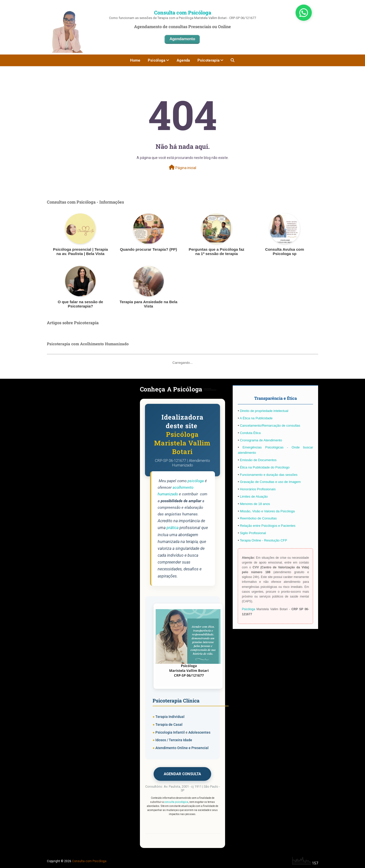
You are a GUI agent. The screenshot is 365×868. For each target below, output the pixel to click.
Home (135, 60)
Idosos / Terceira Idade (174, 740)
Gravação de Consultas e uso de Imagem (270, 482)
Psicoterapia (209, 60)
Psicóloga (157, 60)
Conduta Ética (250, 433)
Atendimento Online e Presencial (182, 748)
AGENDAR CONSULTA (182, 774)
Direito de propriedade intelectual (264, 411)
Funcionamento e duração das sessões (269, 475)
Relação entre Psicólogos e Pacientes (268, 526)
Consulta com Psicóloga (183, 12)
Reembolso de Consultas (258, 518)
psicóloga (196, 481)
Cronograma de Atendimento (261, 440)
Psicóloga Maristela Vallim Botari (182, 443)
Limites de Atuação (254, 496)
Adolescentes (199, 732)
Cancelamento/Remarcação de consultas (270, 426)
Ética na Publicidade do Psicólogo (265, 467)
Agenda (183, 60)
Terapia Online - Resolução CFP (263, 540)
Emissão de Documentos (258, 460)
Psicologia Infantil (170, 732)
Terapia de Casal (169, 725)
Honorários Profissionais (258, 489)
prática (172, 528)
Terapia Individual (170, 717)
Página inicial (182, 167)
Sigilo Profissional (253, 533)
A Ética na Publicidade (256, 418)
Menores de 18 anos (255, 504)
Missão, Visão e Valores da (260, 511)
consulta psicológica (176, 802)
